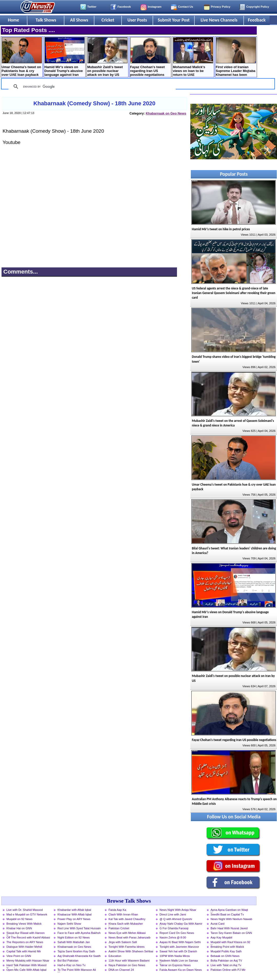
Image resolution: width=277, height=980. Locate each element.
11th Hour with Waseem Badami (129, 961)
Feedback (257, 20)
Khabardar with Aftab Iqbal (74, 910)
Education (115, 956)
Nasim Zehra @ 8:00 (173, 937)
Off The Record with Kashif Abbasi (28, 937)
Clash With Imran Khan (123, 914)
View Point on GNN (19, 956)
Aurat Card (217, 924)
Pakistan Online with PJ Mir (228, 970)
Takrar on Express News (175, 965)
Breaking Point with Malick (227, 947)
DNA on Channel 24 (121, 970)
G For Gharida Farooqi (174, 928)
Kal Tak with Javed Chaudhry (127, 919)
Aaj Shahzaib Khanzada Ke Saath (79, 956)
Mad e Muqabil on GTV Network (27, 914)
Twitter (92, 7)
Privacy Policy (221, 7)
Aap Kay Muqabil (221, 937)
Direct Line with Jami (173, 914)
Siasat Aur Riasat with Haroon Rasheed (26, 933)
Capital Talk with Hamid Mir (24, 951)
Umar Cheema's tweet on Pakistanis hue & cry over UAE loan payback (22, 57)
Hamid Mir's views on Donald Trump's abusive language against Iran (65, 57)
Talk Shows (46, 20)
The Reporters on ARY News (25, 942)
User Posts (137, 20)
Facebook (124, 7)
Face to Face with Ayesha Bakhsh (79, 933)
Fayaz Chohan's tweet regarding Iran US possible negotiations (150, 57)
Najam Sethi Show (69, 924)
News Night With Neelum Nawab (231, 919)
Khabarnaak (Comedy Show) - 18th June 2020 (94, 103)
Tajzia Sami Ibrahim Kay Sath (76, 951)
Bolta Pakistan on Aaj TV (226, 961)
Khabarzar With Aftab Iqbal (75, 914)
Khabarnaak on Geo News (166, 113)
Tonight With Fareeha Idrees (127, 947)
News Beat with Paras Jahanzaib (130, 937)
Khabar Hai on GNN (19, 928)
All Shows (79, 20)
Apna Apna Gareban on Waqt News (229, 910)
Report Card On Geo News (177, 933)
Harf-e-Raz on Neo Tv (71, 965)
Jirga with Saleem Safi (123, 942)
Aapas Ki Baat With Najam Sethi (180, 942)
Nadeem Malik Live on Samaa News (179, 961)
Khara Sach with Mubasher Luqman (126, 924)
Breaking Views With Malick (24, 924)
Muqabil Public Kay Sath (226, 951)
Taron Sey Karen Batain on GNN (231, 933)
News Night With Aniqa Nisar (178, 910)
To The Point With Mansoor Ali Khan (77, 970)
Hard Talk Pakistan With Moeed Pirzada (26, 966)
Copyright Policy (258, 7)
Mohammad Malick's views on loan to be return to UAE (193, 57)
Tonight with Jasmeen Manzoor (179, 947)
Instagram (155, 7)
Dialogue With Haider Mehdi (24, 947)
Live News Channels (219, 20)
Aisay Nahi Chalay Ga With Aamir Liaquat (181, 924)
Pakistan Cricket (119, 928)
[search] (91, 87)
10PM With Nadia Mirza (175, 956)
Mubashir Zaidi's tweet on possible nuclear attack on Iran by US (107, 57)
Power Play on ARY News (74, 919)
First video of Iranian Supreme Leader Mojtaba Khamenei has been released (236, 57)
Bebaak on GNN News (225, 956)
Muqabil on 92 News (19, 919)
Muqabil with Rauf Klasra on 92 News (230, 943)
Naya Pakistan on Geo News (127, 965)
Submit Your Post (174, 20)
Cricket (108, 20)
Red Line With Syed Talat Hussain (79, 928)
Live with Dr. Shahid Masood (25, 910)
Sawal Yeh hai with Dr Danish (178, 951)
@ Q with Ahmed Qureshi (176, 919)
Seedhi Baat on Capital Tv (227, 914)
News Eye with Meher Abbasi (127, 933)
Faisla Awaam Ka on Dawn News (181, 970)
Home (14, 20)
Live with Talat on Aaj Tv (226, 965)
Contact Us (186, 7)
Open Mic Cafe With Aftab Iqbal (26, 970)
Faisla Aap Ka (117, 910)
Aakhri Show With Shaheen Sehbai (131, 951)
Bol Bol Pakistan (68, 961)
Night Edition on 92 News (74, 937)
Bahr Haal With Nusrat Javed (229, 928)
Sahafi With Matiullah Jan (74, 942)
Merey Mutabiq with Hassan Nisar (28, 961)
